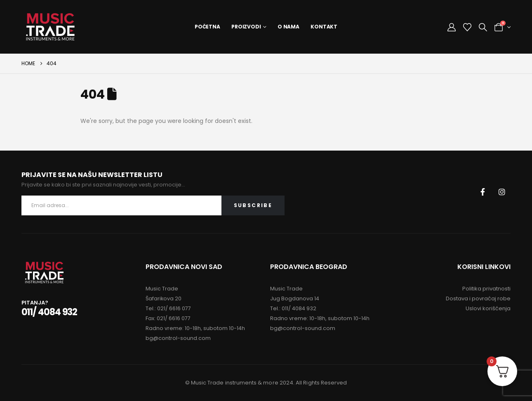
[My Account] (452, 27)
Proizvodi (246, 27)
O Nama (288, 27)
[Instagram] (502, 192)
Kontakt (324, 27)
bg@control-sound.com (178, 338)
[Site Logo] (50, 27)
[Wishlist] (467, 27)
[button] (483, 27)
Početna (207, 27)
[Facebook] (483, 192)
